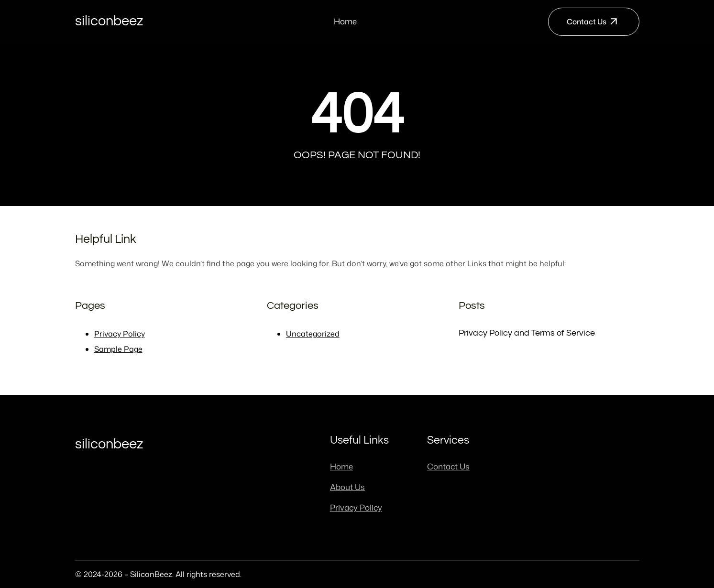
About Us (347, 487)
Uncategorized (313, 334)
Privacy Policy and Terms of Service (527, 333)
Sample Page (118, 349)
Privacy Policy (120, 334)
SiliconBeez (109, 21)
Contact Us (587, 22)
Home (345, 21)
